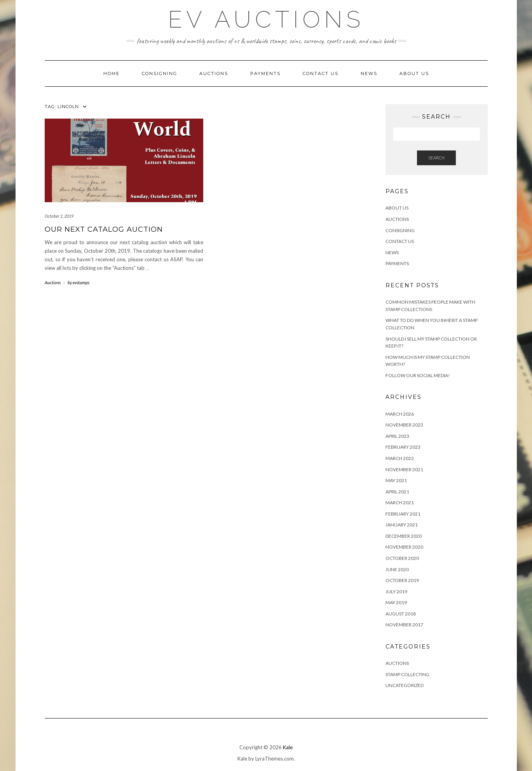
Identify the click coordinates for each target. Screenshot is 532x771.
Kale (288, 747)
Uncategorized (405, 685)
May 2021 (396, 480)
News (369, 73)
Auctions (214, 73)
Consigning (160, 73)
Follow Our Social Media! (418, 375)
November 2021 (404, 469)
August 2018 (401, 614)
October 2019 (402, 580)
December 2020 (404, 536)
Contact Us (321, 73)
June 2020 (397, 569)
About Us (414, 73)
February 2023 (403, 447)
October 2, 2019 (59, 216)
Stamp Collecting (407, 674)
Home (112, 73)
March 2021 (400, 503)
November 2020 (404, 547)
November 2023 (404, 425)
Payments (265, 73)
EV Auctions (266, 19)
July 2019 (396, 592)
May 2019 (396, 602)
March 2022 (400, 458)
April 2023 (397, 436)
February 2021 (403, 514)
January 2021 (402, 525)
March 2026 (400, 414)
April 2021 (397, 492)
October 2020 (402, 558)
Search (436, 158)
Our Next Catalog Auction (104, 229)
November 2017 (404, 625)
